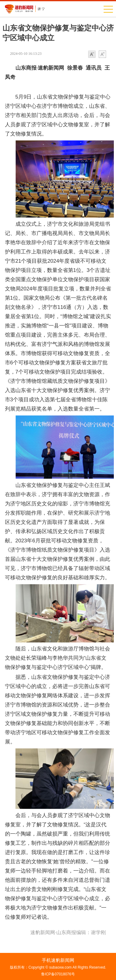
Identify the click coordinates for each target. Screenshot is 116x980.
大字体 (102, 55)
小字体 (92, 55)
